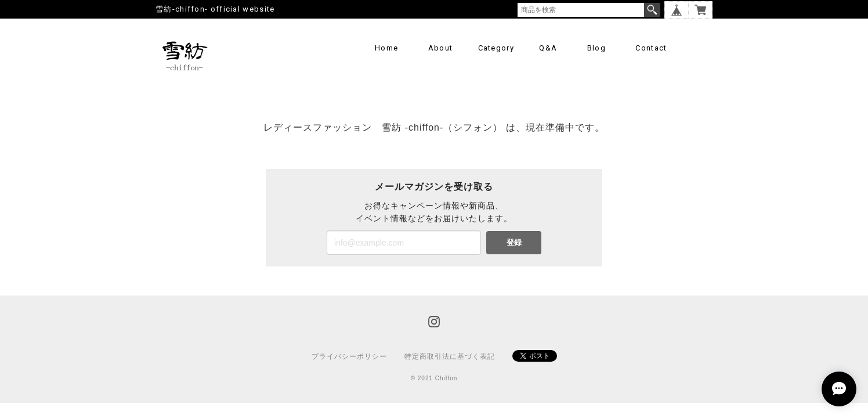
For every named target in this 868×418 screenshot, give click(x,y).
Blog (596, 48)
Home (386, 48)
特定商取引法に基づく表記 (450, 356)
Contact (651, 48)
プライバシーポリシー (349, 356)
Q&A (548, 48)
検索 (652, 10)
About (441, 48)
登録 (514, 242)
